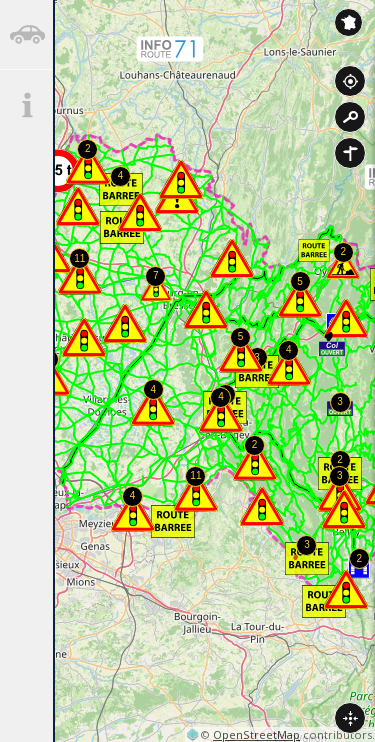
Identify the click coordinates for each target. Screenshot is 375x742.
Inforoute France (348, 22)
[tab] (26, 35)
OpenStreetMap (256, 734)
